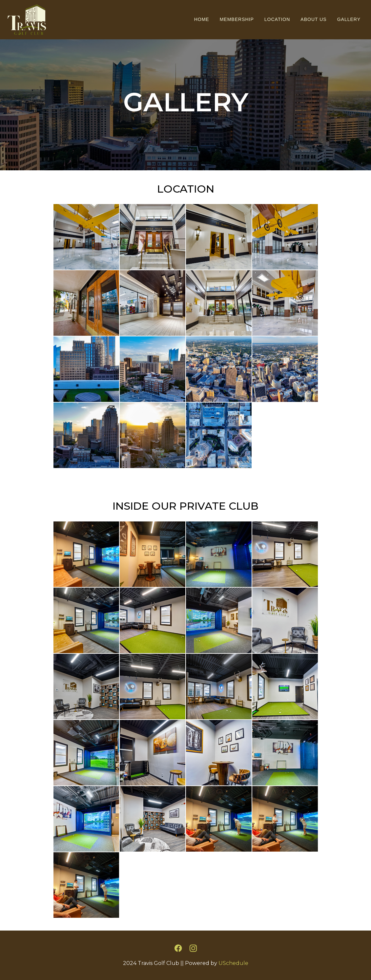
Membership (237, 19)
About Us (313, 19)
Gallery (349, 19)
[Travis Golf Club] (25, 19)
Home (202, 19)
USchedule (233, 963)
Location (277, 19)
